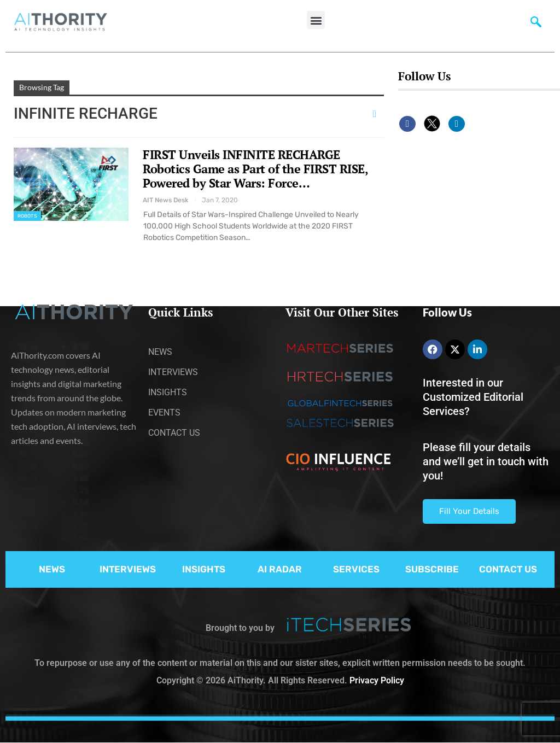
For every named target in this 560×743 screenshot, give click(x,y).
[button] (316, 20)
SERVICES (356, 569)
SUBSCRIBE (432, 569)
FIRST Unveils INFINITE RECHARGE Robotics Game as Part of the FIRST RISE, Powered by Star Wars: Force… (255, 169)
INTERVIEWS (128, 569)
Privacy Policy (377, 680)
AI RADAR (280, 569)
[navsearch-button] (536, 25)
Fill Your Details (469, 511)
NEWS (52, 569)
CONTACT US (508, 569)
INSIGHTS (204, 569)
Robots (27, 216)
